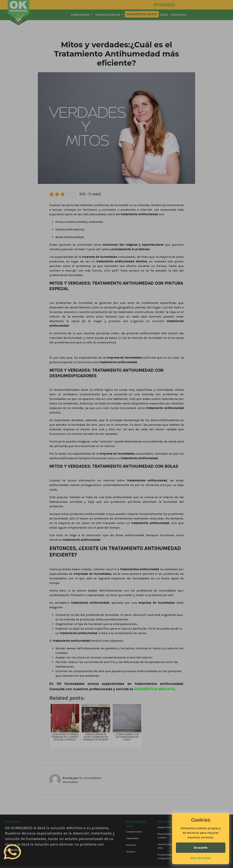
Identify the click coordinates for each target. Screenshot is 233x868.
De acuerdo (201, 848)
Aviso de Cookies (201, 858)
